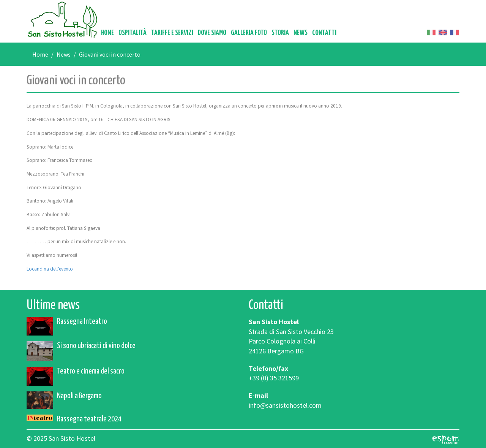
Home (107, 33)
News (301, 33)
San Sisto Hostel (63, 20)
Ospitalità (133, 33)
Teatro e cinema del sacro (91, 371)
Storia (280, 33)
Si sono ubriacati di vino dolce (96, 346)
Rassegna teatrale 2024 (89, 419)
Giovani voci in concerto (110, 54)
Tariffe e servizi (172, 33)
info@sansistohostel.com (285, 405)
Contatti (324, 33)
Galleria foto (249, 33)
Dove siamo (212, 33)
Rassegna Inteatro (82, 321)
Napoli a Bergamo (79, 396)
